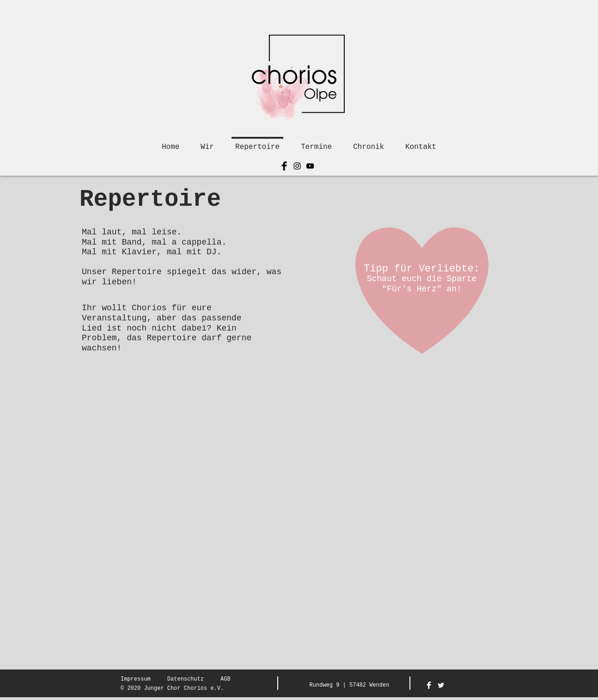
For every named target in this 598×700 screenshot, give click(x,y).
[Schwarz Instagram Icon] (297, 166)
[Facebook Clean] (429, 685)
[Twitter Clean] (441, 685)
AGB (226, 679)
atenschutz (187, 679)
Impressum (136, 679)
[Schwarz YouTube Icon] (310, 166)
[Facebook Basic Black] (284, 166)
